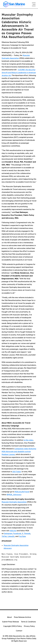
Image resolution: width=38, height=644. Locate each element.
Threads (27, 533)
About (9, 617)
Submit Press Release (11, 622)
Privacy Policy (29, 626)
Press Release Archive (22, 617)
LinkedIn (11, 536)
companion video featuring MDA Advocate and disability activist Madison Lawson (19, 452)
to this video (28, 440)
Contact (19, 631)
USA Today (17, 472)
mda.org (13, 531)
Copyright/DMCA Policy (13, 626)
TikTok (4, 536)
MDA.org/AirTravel (22, 492)
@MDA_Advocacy (14, 495)
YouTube (22, 536)
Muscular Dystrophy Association (14, 502)
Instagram (8, 533)
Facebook (17, 533)
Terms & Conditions (28, 622)
